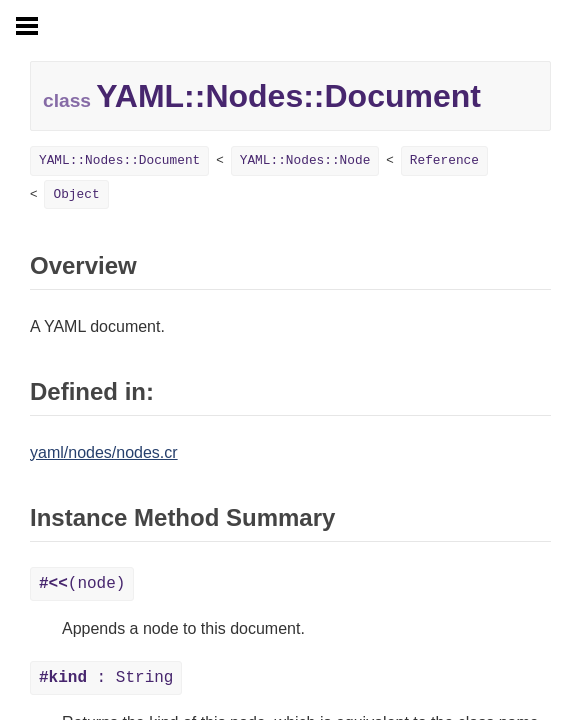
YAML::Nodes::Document (119, 160)
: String (106, 678)
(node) (82, 584)
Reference (444, 160)
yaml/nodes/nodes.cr (104, 452)
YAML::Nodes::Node (305, 160)
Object (76, 194)
